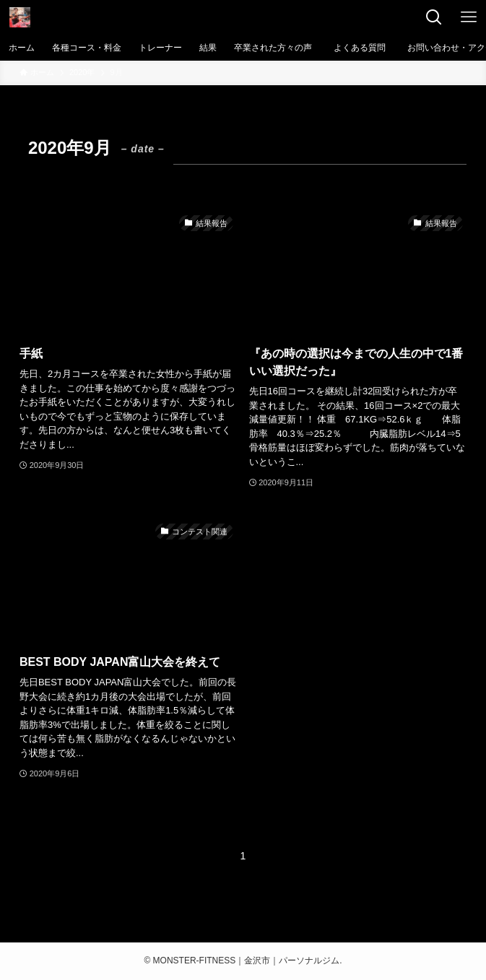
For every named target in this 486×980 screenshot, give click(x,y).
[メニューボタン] (469, 17)
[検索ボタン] (434, 17)
